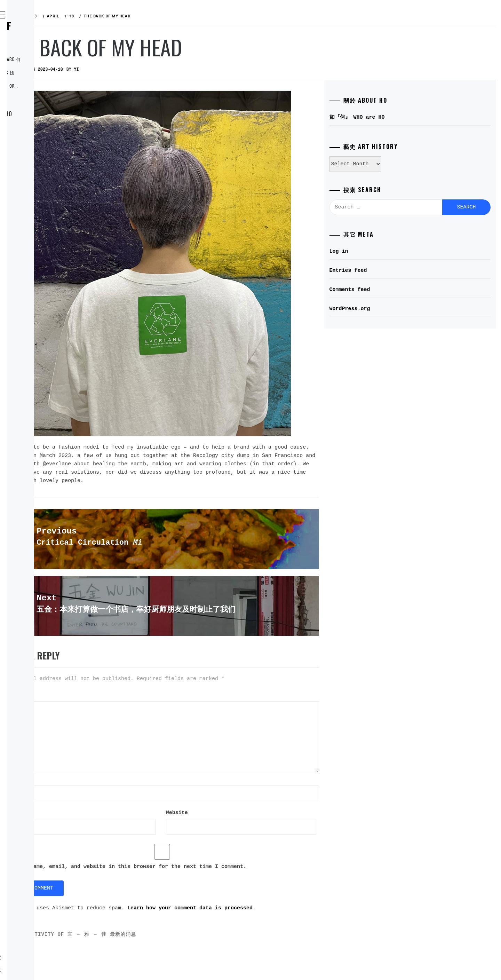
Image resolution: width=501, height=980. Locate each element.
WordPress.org (386, 309)
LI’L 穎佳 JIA (41, 160)
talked (244, 448)
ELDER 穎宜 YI (43, 129)
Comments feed (386, 290)
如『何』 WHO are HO (54, 114)
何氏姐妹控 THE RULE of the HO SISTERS (54, 31)
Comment (124, 684)
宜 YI (121, 489)
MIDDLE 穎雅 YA (46, 144)
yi (181, 70)
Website (121, 835)
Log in (375, 251)
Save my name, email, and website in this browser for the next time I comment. (230, 889)
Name (119, 768)
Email (121, 802)
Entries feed (385, 271)
